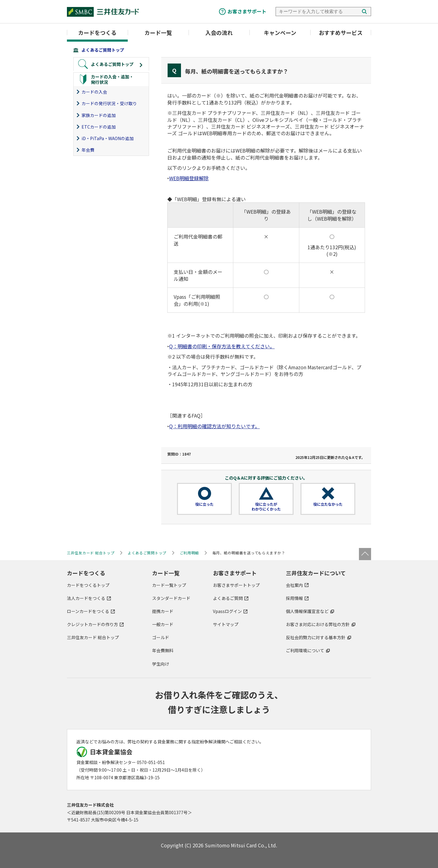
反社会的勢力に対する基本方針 (316, 637)
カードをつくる (97, 33)
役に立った (204, 504)
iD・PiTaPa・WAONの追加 (108, 138)
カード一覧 (158, 33)
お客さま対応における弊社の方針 (318, 624)
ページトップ (365, 554)
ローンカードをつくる (88, 611)
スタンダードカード (171, 598)
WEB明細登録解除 (189, 178)
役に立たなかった (328, 504)
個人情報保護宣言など (307, 611)
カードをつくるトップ (88, 585)
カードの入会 (94, 92)
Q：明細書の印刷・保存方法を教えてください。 (222, 346)
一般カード (163, 624)
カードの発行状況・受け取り (109, 103)
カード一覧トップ (169, 585)
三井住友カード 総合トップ (93, 637)
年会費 (88, 150)
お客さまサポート (247, 11)
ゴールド (161, 637)
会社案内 (294, 585)
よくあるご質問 (228, 598)
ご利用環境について (305, 650)
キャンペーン (280, 33)
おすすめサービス (341, 33)
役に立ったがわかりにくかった (266, 507)
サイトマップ (226, 624)
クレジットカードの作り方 (92, 624)
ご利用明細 (189, 553)
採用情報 (294, 598)
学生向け (161, 664)
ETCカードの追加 (99, 127)
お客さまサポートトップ (236, 585)
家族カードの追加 (99, 115)
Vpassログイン (227, 611)
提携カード (163, 611)
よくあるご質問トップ (103, 50)
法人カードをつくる (86, 598)
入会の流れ (219, 33)
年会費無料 (163, 650)
